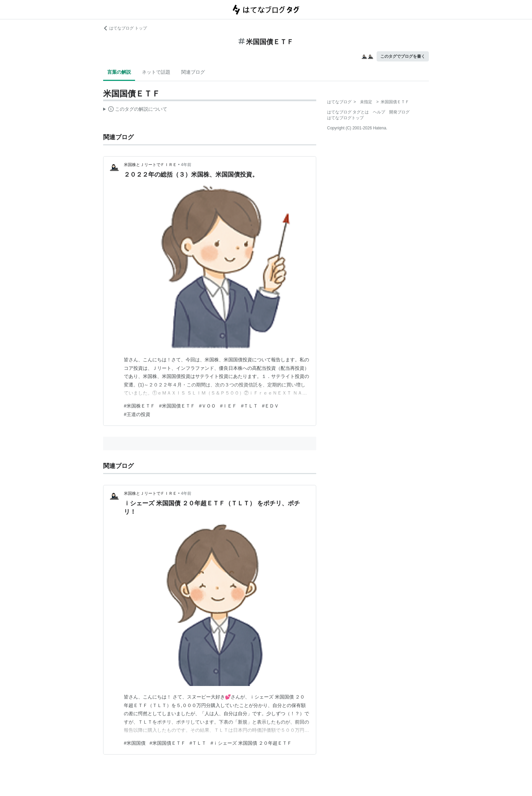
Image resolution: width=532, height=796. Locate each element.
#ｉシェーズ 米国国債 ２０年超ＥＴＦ (251, 743)
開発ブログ (399, 112)
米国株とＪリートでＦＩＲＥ (150, 165)
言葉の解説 (119, 72)
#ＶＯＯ (208, 406)
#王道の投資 (137, 414)
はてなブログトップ (345, 118)
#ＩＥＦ (228, 406)
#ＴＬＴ (249, 406)
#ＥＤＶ (270, 406)
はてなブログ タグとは (348, 112)
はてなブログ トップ (125, 28)
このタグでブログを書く (403, 56)
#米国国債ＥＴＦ (177, 406)
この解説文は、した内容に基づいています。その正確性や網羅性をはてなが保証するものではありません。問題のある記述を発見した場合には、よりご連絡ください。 (135, 110)
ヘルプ (379, 112)
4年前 (186, 165)
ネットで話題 (156, 72)
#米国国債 (135, 743)
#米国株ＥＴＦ (139, 406)
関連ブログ (193, 72)
